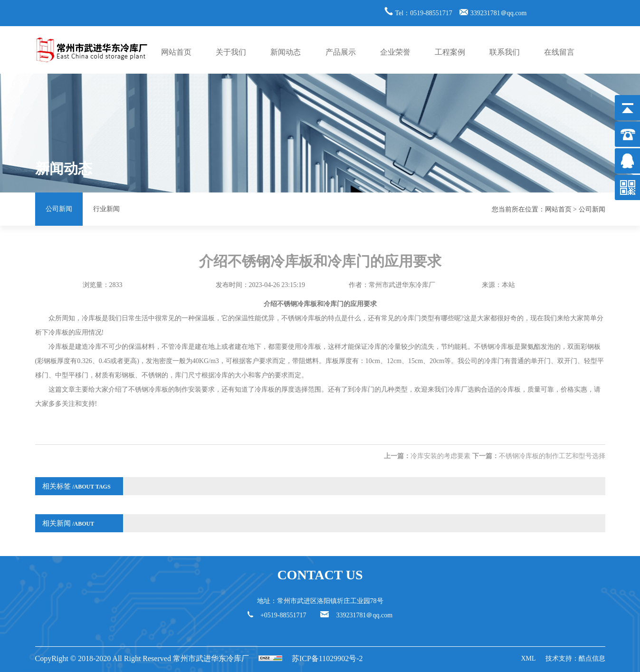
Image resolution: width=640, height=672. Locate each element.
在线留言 (559, 52)
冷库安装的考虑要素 (440, 456)
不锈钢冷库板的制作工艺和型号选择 (552, 456)
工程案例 (450, 52)
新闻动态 (286, 52)
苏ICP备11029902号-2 (327, 658)
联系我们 (505, 52)
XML (528, 658)
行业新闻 (106, 209)
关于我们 (231, 52)
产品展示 (341, 52)
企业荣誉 (395, 52)
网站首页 (176, 52)
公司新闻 (59, 209)
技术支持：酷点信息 (575, 658)
